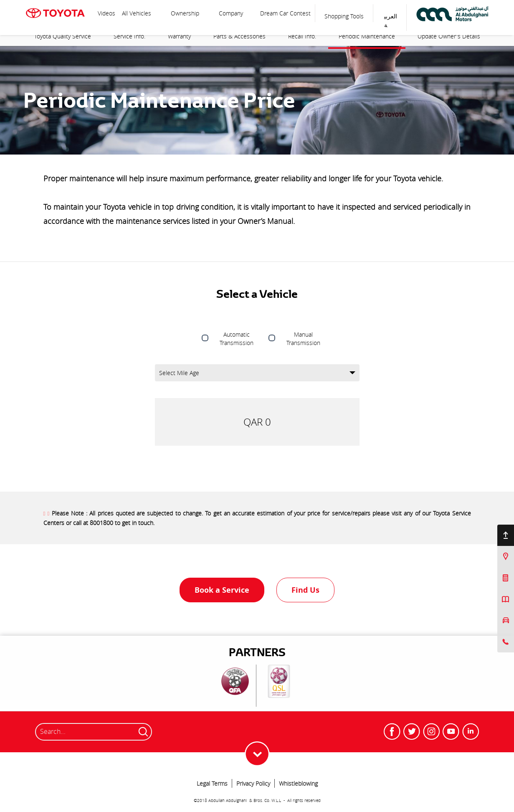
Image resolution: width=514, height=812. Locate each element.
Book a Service (222, 590)
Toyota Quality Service (63, 36)
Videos (106, 13)
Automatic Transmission (237, 339)
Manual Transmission (303, 339)
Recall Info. (302, 36)
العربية (391, 20)
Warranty (179, 36)
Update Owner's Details (449, 36)
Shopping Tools (344, 16)
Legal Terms (212, 783)
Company (231, 13)
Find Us (305, 590)
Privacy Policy (253, 783)
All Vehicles (137, 13)
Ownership (185, 13)
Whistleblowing (298, 783)
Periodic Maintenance (367, 36)
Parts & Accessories (239, 36)
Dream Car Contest (285, 13)
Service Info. (129, 36)
